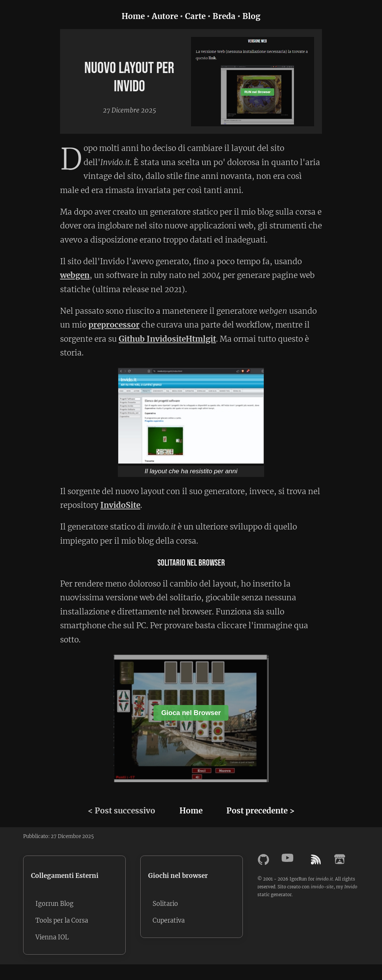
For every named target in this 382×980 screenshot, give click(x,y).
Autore (165, 16)
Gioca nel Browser (191, 713)
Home (133, 16)
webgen (75, 275)
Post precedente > (261, 811)
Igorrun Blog (56, 904)
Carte (195, 16)
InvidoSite (120, 505)
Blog (251, 16)
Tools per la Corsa (63, 921)
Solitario (166, 904)
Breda (224, 16)
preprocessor (114, 325)
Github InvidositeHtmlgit (167, 339)
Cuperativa (170, 921)
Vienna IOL (53, 939)
